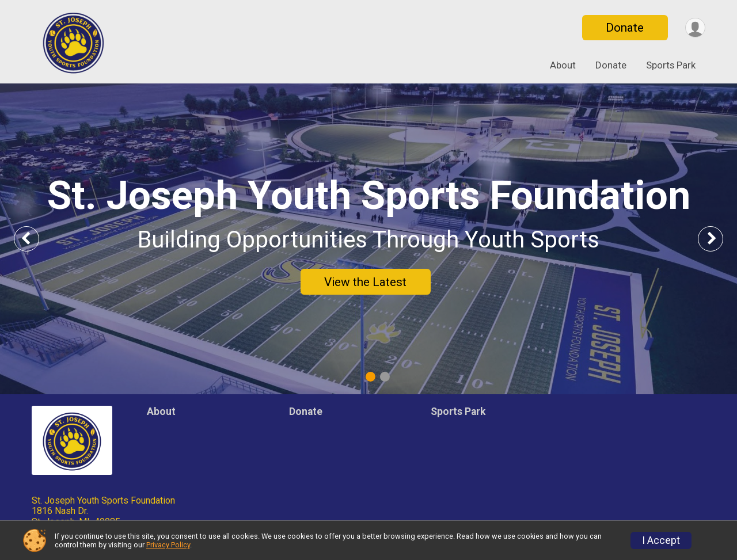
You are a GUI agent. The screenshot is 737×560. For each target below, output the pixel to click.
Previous (35, 239)
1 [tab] (371, 377)
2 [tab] (385, 377)
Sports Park (671, 65)
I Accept (661, 540)
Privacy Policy (168, 545)
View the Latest (365, 282)
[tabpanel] (368, 239)
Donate (624, 28)
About (563, 65)
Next (720, 239)
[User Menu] (695, 28)
